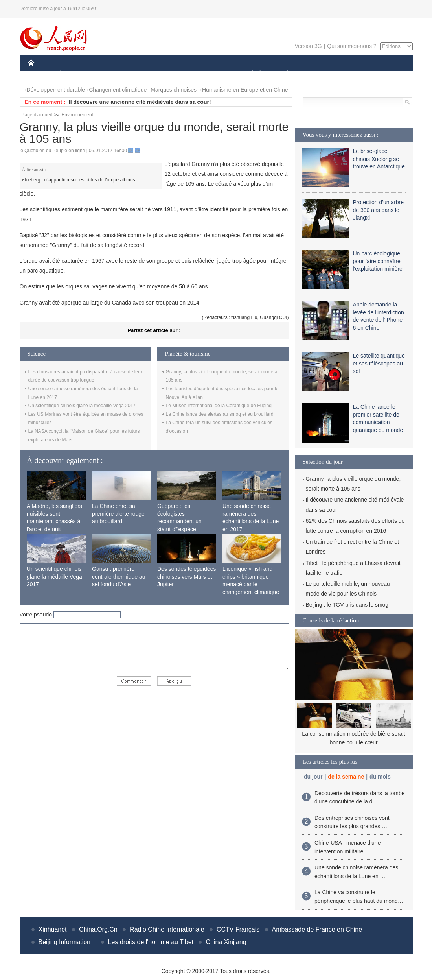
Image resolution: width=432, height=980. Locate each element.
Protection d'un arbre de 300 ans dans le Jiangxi (379, 210)
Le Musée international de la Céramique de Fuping (219, 406)
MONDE (111, 74)
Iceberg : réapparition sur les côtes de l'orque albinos (80, 180)
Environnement (77, 115)
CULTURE (214, 74)
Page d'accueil (37, 115)
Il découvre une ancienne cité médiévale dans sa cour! (140, 102)
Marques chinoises (174, 90)
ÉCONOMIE (75, 74)
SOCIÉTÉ (249, 74)
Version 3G (308, 46)
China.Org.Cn (98, 929)
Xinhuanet (53, 929)
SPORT (315, 74)
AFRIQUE (144, 74)
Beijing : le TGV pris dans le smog (347, 605)
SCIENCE (179, 74)
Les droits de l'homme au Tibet (151, 942)
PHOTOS (384, 74)
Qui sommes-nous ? (352, 46)
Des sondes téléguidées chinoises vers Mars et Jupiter (187, 577)
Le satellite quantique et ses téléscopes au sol (379, 363)
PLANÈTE (284, 74)
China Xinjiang (226, 942)
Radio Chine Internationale (167, 929)
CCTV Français (238, 929)
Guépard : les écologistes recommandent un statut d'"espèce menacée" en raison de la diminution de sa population (186, 529)
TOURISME (349, 74)
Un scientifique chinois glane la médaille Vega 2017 (82, 406)
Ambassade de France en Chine (317, 929)
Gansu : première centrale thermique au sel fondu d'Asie (119, 577)
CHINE (41, 74)
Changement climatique (118, 90)
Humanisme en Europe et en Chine (245, 90)
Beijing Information (65, 942)
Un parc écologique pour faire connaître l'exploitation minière (378, 261)
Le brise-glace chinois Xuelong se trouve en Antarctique (379, 159)
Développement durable (56, 90)
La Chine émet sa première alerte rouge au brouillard (118, 514)
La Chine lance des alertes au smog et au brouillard (220, 414)
